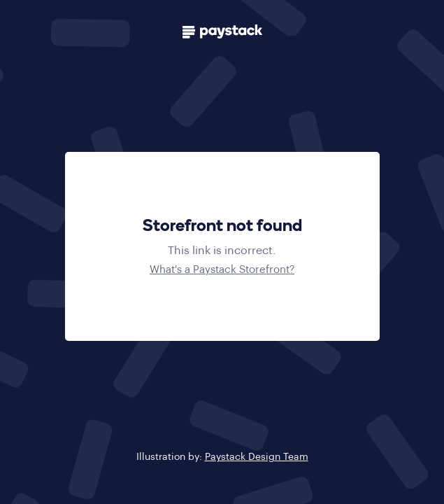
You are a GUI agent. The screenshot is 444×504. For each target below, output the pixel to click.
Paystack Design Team (257, 457)
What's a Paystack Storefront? (222, 270)
